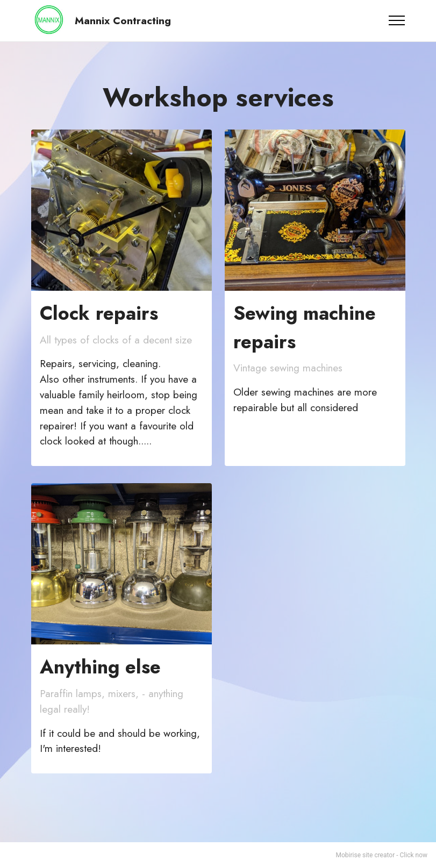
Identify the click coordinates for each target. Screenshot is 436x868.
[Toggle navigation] (397, 20)
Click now (414, 855)
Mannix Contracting (123, 21)
